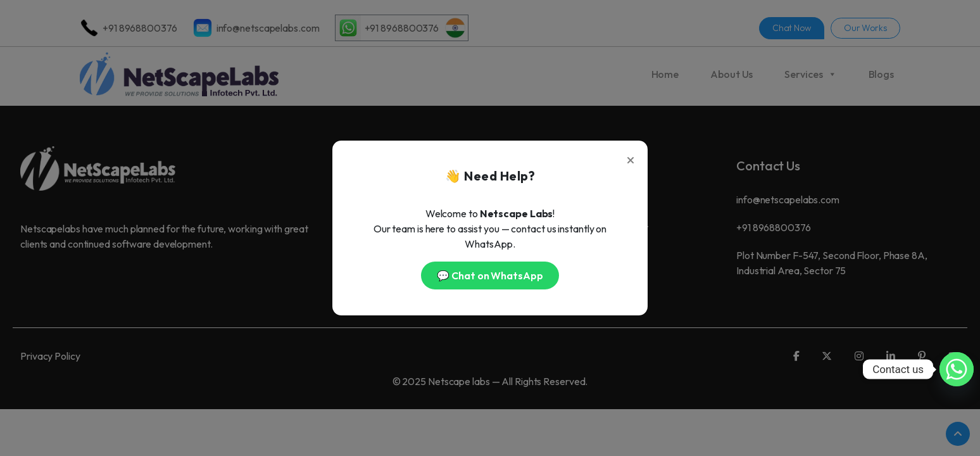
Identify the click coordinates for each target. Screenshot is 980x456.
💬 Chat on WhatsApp (490, 275)
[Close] (631, 158)
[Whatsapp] (957, 369)
